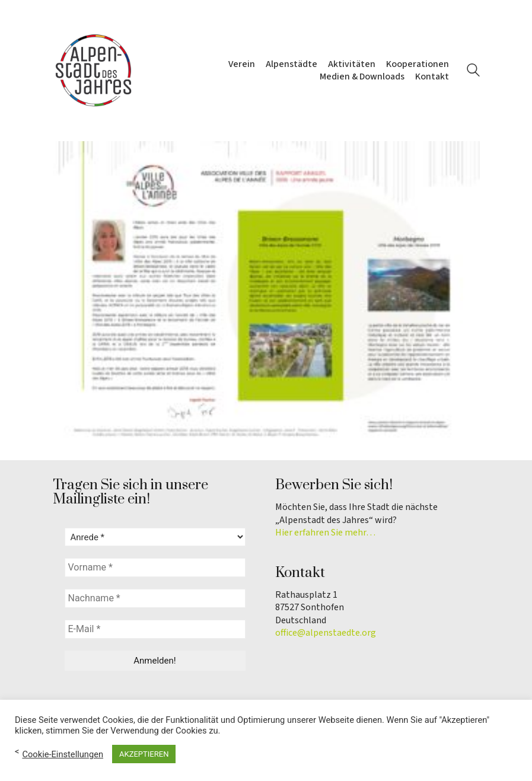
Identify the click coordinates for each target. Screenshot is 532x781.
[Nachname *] (155, 598)
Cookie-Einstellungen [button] (63, 754)
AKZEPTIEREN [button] (144, 754)
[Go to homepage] (94, 71)
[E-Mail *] (155, 629)
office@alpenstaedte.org (326, 633)
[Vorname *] (155, 568)
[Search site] (473, 72)
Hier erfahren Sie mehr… (325, 533)
